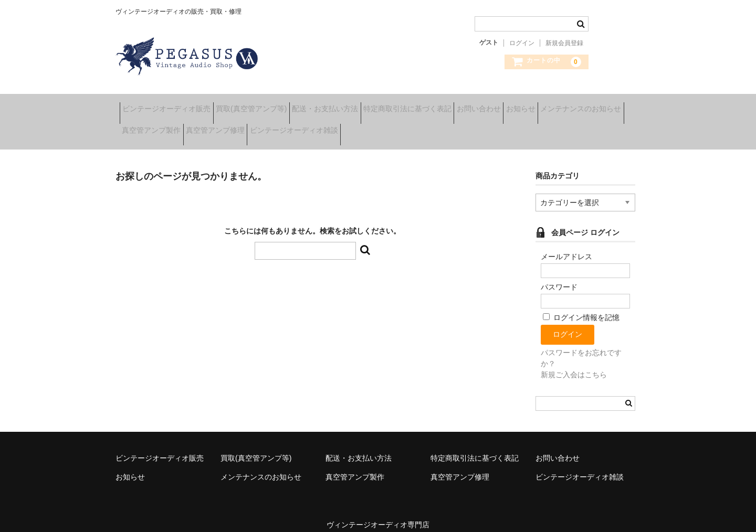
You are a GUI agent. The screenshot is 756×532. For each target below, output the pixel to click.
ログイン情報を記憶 (581, 306)
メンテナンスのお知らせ (166, 127)
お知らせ (606, 105)
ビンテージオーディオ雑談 (433, 127)
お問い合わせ (548, 105)
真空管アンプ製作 (258, 127)
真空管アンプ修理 (338, 127)
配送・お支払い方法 (362, 105)
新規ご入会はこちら (574, 363)
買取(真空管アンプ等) (272, 105)
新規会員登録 (564, 43)
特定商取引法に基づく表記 (460, 105)
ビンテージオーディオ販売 (171, 105)
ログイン (522, 43)
